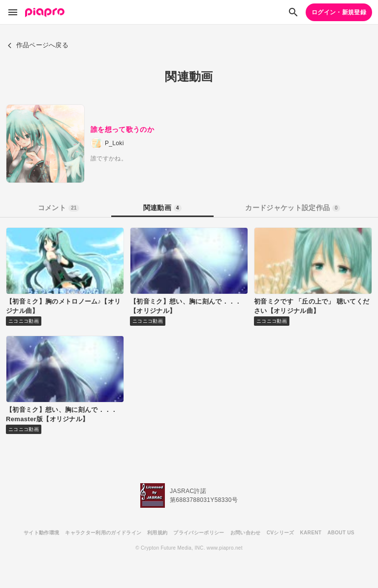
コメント (59, 208)
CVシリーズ (281, 533)
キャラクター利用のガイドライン (103, 533)
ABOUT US (341, 533)
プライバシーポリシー (199, 533)
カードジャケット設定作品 (293, 208)
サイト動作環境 (41, 533)
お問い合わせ (246, 533)
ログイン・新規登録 (339, 12)
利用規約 (157, 533)
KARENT (311, 533)
